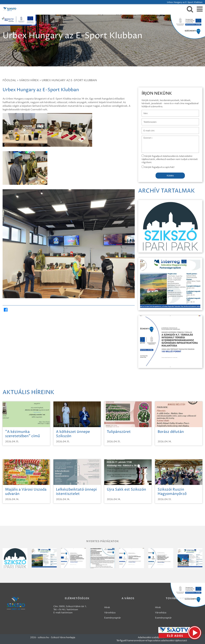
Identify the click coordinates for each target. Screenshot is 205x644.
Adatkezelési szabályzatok (152, 637)
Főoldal (9, 80)
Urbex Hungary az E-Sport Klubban (69, 80)
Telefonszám (148, 120)
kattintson (67, 613)
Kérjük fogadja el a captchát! (158, 167)
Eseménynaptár (113, 618)
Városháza (110, 613)
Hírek (107, 607)
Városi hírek (29, 80)
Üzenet (146, 137)
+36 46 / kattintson (68, 610)
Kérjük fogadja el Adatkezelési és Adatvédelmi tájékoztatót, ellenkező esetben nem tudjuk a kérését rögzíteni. (170, 159)
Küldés (170, 176)
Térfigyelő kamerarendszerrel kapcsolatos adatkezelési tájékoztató (152, 641)
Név (144, 112)
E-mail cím (147, 129)
